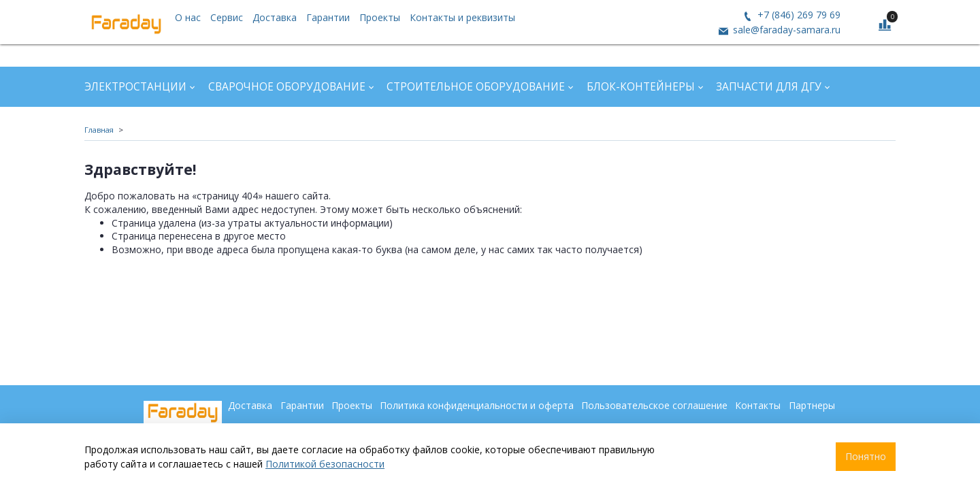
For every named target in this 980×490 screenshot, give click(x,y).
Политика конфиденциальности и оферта (477, 405)
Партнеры (812, 405)
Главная (99, 130)
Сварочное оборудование (287, 87)
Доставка (275, 17)
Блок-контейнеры (641, 87)
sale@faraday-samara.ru (785, 30)
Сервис (227, 17)
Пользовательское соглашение (654, 405)
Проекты (380, 17)
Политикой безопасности (325, 464)
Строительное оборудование (476, 87)
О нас (188, 17)
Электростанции (135, 87)
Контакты (758, 405)
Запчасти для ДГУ (769, 87)
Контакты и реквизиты (462, 17)
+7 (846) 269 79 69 (798, 15)
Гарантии (328, 17)
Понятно (866, 456)
